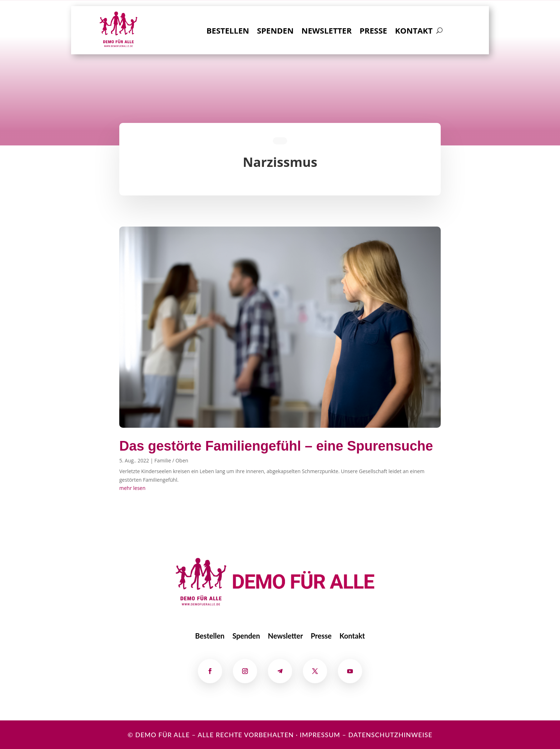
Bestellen (228, 32)
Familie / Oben (171, 460)
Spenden (275, 32)
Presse (373, 32)
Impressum (320, 735)
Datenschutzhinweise (390, 735)
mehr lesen (132, 488)
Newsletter (327, 32)
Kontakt (414, 32)
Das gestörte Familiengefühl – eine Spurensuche (276, 446)
